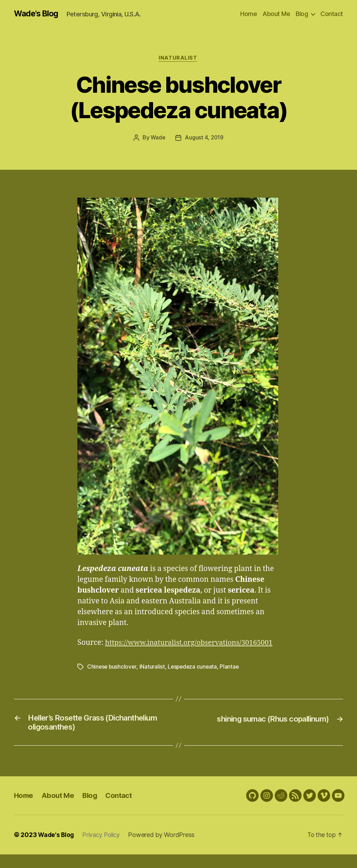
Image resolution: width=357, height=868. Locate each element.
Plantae (232, 678)
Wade (158, 139)
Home (249, 14)
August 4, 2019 (204, 139)
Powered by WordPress (165, 848)
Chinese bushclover (112, 678)
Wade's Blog (37, 14)
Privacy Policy (104, 848)
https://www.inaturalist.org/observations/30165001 (165, 654)
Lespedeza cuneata (194, 678)
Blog (302, 14)
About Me (276, 14)
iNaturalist (178, 59)
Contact (332, 14)
